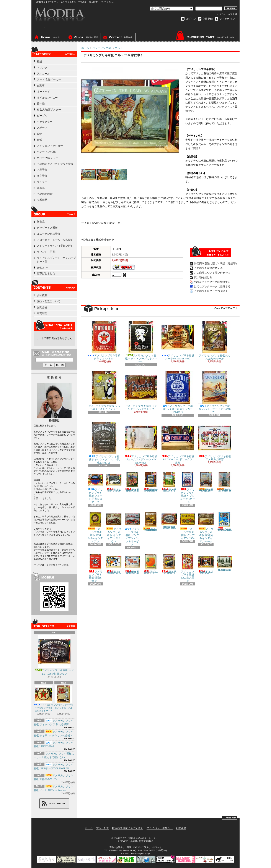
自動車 (41, 86)
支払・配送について (83, 37)
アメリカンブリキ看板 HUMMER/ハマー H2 (169, 564)
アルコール (43, 74)
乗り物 (41, 104)
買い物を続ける (203, 277)
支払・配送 (102, 828)
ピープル (42, 116)
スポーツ (42, 128)
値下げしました (46, 273)
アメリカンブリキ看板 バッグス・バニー (64, 699)
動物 (39, 134)
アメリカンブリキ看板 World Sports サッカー (114, 564)
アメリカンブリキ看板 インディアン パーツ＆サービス (132, 529)
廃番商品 (42, 200)
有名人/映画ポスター (49, 110)
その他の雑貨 (45, 194)
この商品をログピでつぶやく (211, 291)
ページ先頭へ (230, 818)
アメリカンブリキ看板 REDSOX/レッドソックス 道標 (178, 443)
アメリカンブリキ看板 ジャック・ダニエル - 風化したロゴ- (104, 443)
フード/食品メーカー (49, 79)
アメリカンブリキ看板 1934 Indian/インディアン (95, 527)
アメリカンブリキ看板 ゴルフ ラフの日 (169, 482)
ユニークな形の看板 (49, 234)
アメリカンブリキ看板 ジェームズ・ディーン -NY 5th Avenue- (141, 443)
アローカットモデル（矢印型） (55, 240)
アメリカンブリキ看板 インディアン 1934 (188, 526)
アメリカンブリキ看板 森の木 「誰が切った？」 (224, 563)
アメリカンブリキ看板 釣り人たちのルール (215, 340)
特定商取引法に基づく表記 (128, 828)
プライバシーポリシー (160, 828)
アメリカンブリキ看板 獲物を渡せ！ (95, 568)
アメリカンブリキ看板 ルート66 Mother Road (178, 340)
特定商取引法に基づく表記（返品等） (216, 263)
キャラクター (45, 122)
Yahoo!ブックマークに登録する (212, 282)
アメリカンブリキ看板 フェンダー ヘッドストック (141, 391)
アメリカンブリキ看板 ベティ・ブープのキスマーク (141, 342)
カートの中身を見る (54, 325)
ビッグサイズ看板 (47, 228)
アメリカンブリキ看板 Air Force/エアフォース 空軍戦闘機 (151, 482)
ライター (42, 182)
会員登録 (207, 19)
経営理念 (42, 313)
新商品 (41, 222)
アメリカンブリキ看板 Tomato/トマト (151, 564)
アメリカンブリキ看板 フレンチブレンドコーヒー (206, 564)
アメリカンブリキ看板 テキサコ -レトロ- (104, 340)
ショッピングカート (205, 36)
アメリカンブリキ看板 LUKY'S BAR (53, 745)
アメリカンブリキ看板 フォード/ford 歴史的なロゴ (169, 520)
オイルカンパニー (47, 98)
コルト (119, 48)
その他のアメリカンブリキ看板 (55, 164)
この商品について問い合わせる (212, 273)
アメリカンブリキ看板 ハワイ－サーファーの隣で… (215, 393)
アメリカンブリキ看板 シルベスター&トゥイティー (104, 391)
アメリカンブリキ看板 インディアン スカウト (114, 527)
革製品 (41, 188)
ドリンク (42, 68)
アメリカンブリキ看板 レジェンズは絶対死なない (54, 655)
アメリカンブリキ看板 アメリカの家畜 (215, 441)
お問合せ (118, 37)
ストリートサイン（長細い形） (55, 246)
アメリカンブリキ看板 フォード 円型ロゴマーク (95, 488)
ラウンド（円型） (47, 252)
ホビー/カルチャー (48, 158)
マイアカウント (228, 19)
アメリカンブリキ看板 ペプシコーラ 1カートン (188, 488)
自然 (39, 140)
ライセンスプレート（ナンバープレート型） (56, 260)
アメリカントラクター (50, 146)
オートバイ (43, 92)
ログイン (191, 19)
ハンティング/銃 (46, 152)
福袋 (39, 61)
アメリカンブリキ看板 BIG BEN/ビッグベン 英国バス (206, 482)
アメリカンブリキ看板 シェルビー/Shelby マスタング (114, 482)
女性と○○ (42, 268)
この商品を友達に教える (208, 268)
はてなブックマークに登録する (212, 286)
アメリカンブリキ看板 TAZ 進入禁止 (188, 568)
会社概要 (42, 295)
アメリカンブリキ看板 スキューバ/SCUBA (224, 521)
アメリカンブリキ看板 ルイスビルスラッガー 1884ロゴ (178, 393)
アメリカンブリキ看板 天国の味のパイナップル (132, 482)
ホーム (49, 37)
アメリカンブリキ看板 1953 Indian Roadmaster (151, 521)
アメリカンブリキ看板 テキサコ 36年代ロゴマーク (44, 699)
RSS (52, 803)
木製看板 (42, 170)
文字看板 (42, 176)
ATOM (61, 803)
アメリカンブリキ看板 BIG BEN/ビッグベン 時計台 (224, 482)
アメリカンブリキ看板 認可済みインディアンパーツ (206, 527)
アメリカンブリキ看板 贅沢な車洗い (132, 564)
